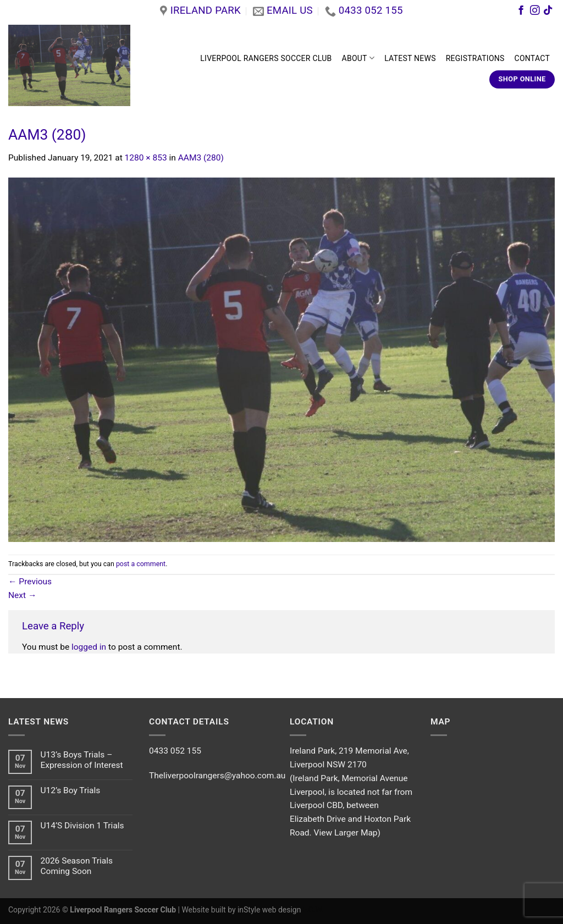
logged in (89, 647)
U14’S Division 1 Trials (82, 826)
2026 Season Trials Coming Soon (76, 866)
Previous (30, 582)
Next (22, 595)
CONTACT (532, 58)
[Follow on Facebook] (521, 12)
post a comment (141, 564)
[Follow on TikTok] (548, 12)
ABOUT (358, 58)
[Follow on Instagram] (535, 12)
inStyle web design (269, 910)
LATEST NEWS (410, 58)
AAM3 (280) (201, 158)
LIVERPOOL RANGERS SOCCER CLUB (266, 58)
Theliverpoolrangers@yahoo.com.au (217, 776)
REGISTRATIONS (475, 58)
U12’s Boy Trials (70, 790)
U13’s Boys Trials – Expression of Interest (81, 760)
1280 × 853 (146, 158)
